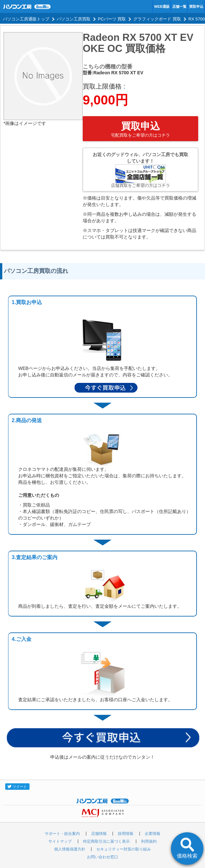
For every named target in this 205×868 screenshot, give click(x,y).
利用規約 (149, 841)
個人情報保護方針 (70, 849)
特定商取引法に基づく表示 (106, 841)
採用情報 (126, 834)
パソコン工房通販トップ (26, 19)
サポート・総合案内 (62, 834)
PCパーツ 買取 (112, 19)
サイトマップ (60, 841)
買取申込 (196, 6)
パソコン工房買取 (74, 19)
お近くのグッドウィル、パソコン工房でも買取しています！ (140, 170)
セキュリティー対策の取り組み (124, 849)
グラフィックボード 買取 (157, 19)
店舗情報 (99, 834)
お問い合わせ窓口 (102, 857)
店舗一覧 (179, 6)
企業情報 (152, 834)
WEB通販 (162, 6)
